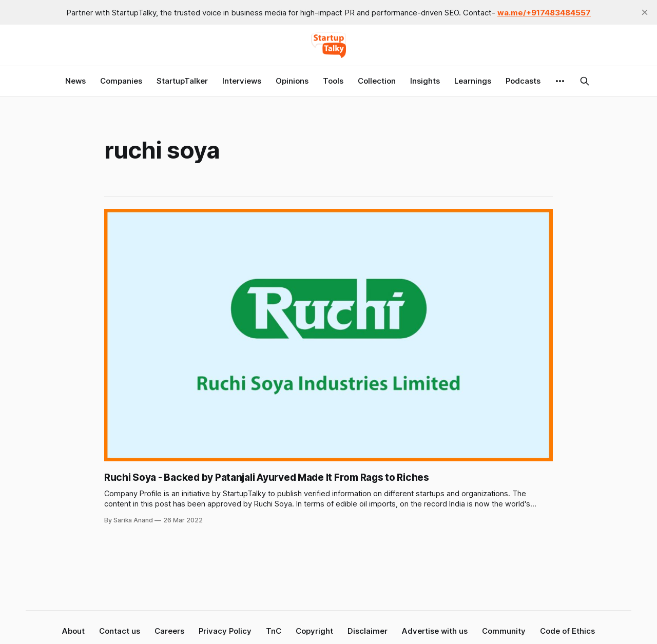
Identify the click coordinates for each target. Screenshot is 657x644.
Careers (169, 631)
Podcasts (523, 81)
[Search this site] (585, 81)
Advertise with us (435, 631)
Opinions (292, 81)
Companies (121, 81)
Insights (425, 81)
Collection (377, 81)
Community (504, 631)
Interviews (242, 81)
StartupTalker (182, 81)
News (75, 81)
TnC (274, 631)
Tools (333, 81)
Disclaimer (368, 631)
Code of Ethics (567, 631)
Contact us (120, 631)
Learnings (473, 81)
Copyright (314, 631)
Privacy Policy (225, 631)
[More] (560, 81)
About (73, 631)
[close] (645, 12)
